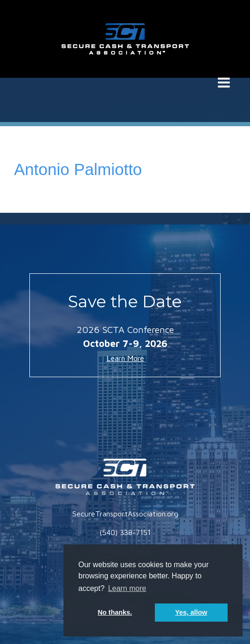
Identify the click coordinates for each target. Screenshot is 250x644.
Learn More (125, 358)
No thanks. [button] (115, 612)
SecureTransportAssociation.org (125, 514)
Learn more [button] (127, 588)
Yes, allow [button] (191, 612)
